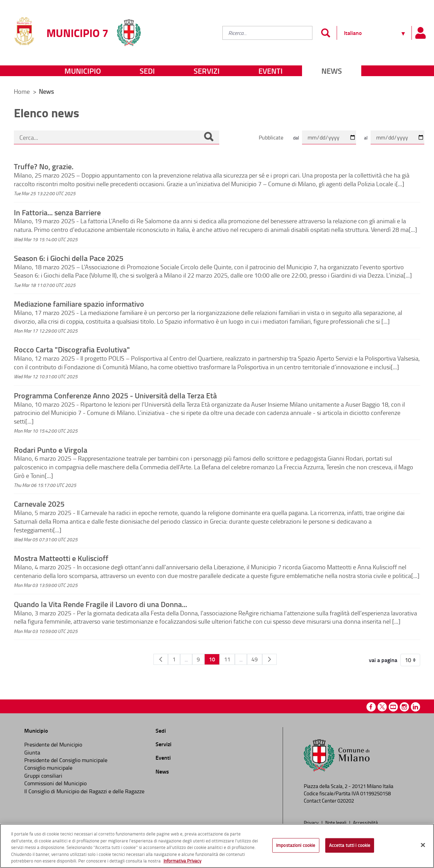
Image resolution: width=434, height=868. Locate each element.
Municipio (83, 71)
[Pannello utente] (420, 33)
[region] (217, 846)
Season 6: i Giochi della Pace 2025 (69, 258)
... (186, 659)
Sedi (147, 71)
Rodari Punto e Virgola (51, 450)
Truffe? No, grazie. (44, 166)
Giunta (32, 752)
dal (296, 138)
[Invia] (325, 33)
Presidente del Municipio (53, 744)
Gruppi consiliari (43, 776)
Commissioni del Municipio (55, 783)
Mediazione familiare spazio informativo (79, 304)
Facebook (371, 707)
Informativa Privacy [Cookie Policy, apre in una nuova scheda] (182, 861)
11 (227, 659)
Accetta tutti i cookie (350, 845)
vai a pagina (383, 660)
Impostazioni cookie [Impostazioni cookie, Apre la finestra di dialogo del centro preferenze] (296, 845)
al (366, 138)
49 (255, 659)
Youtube (393, 707)
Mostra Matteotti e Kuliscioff (61, 558)
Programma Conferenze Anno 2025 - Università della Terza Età (115, 395)
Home (22, 91)
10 (212, 659)
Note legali (336, 822)
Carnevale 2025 (39, 504)
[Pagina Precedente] (161, 659)
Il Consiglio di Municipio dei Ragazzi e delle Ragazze (84, 791)
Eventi (271, 71)
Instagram (404, 707)
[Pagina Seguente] (269, 659)
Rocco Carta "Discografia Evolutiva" (72, 349)
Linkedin (415, 707)
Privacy (312, 822)
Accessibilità (365, 822)
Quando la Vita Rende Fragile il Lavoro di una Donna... (100, 604)
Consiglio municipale (48, 768)
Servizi (207, 71)
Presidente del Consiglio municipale (66, 760)
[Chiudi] (423, 845)
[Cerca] (209, 137)
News (332, 71)
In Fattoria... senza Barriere (57, 212)
